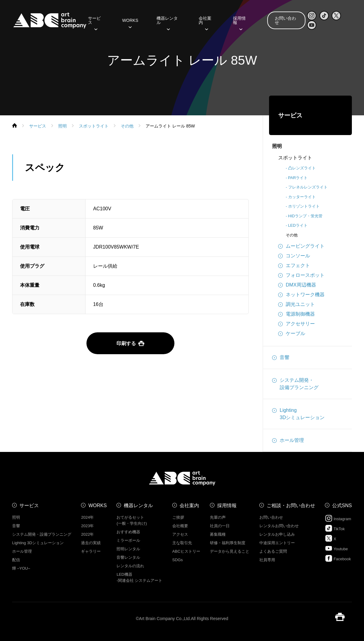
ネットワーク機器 (301, 295)
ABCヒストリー (186, 551)
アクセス (180, 534)
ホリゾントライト (304, 206)
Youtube (336, 548)
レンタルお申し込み (277, 534)
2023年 (87, 526)
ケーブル (292, 334)
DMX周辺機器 (297, 285)
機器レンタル (167, 22)
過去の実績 (91, 543)
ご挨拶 (178, 517)
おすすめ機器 (128, 532)
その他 (292, 235)
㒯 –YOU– (21, 568)
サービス (94, 22)
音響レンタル (128, 557)
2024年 (87, 517)
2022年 (87, 534)
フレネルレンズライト (308, 187)
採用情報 (239, 22)
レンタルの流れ (130, 566)
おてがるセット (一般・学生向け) (132, 520)
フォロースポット (301, 275)
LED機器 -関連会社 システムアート (139, 577)
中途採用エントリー (277, 543)
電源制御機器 (297, 314)
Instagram (338, 518)
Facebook (338, 558)
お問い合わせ (285, 20)
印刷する (130, 343)
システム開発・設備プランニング (295, 383)
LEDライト (298, 225)
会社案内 (205, 22)
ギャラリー (91, 551)
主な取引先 (182, 543)
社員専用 (267, 560)
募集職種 (218, 534)
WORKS (130, 22)
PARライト (298, 178)
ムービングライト (301, 246)
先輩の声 (218, 517)
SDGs (178, 560)
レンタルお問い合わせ (279, 526)
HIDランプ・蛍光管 (305, 216)
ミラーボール (128, 540)
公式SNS (342, 505)
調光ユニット (297, 304)
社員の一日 (220, 526)
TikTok (335, 528)
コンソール (294, 256)
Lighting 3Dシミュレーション (38, 543)
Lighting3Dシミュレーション (298, 413)
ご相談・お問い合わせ (291, 505)
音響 (281, 358)
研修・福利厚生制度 (228, 543)
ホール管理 (288, 440)
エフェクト (294, 266)
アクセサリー (297, 324)
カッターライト (302, 197)
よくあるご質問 (273, 551)
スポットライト (295, 158)
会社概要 (180, 526)
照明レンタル (128, 549)
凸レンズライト (302, 168)
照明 (277, 146)
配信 (16, 560)
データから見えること (230, 551)
